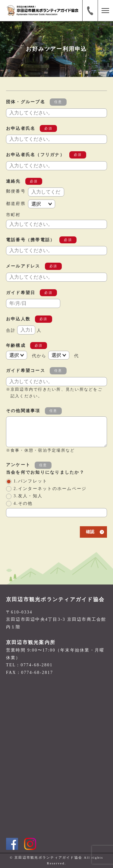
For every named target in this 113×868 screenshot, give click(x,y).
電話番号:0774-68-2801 (90, 11)
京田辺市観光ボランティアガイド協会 (55, 599)
